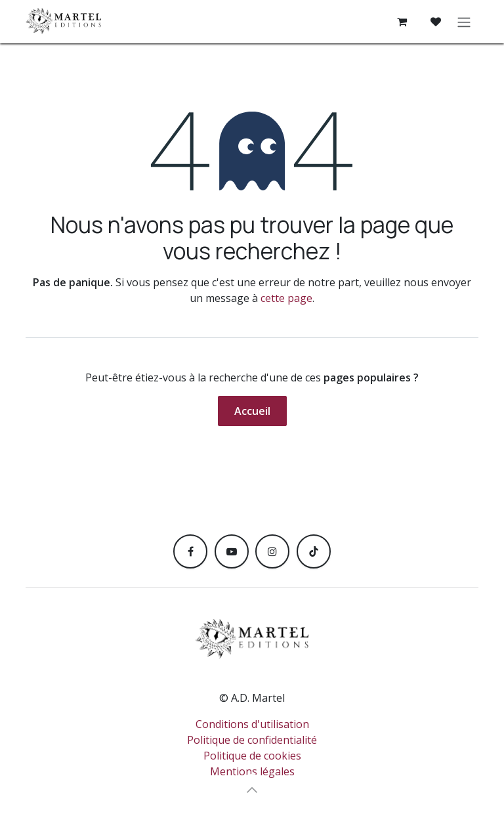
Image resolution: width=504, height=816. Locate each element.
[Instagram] (272, 551)
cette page (286, 298)
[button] (252, 790)
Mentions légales (252, 771)
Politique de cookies (252, 756)
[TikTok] (314, 551)
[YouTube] (232, 551)
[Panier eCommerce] (402, 22)
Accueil (252, 411)
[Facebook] (190, 551)
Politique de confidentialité (252, 740)
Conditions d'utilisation (252, 724)
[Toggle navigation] (464, 22)
